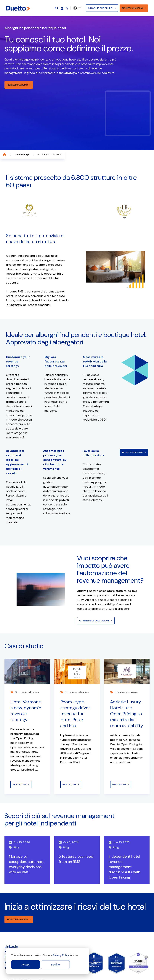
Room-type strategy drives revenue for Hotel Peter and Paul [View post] (75, 699)
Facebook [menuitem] (13, 942)
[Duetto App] (62, 8)
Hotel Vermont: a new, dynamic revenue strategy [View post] (26, 696)
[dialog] (48, 961)
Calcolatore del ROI (101, 8)
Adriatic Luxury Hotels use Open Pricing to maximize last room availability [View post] (127, 699)
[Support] (67, 8)
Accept (26, 965)
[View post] (27, 657)
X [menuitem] (6, 937)
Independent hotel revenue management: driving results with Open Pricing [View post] (124, 852)
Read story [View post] (20, 770)
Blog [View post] (14, 833)
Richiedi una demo (132, 8)
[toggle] (80, 8)
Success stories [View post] (25, 677)
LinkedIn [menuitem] (11, 932)
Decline (56, 965)
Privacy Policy (61, 955)
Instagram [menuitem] (13, 947)
